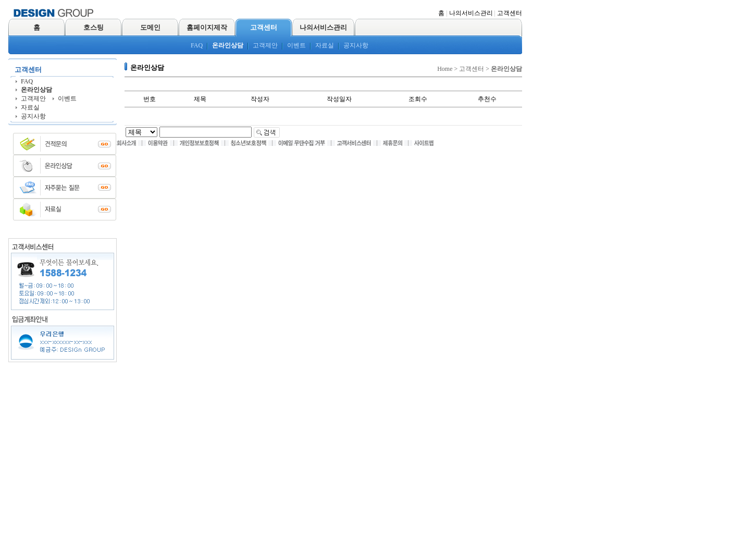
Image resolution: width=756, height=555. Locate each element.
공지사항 (356, 45)
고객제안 (265, 45)
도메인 (150, 27)
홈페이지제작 (207, 27)
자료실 (325, 45)
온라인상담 (228, 45)
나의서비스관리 (471, 13)
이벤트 (296, 45)
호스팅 (94, 27)
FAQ (197, 45)
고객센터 (510, 13)
